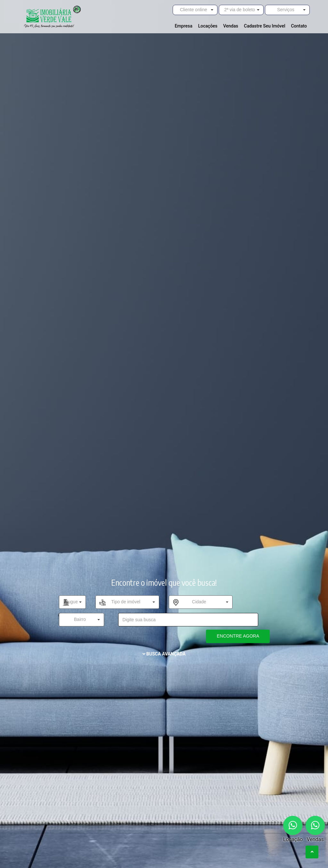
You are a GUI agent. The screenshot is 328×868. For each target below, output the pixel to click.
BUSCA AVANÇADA (164, 654)
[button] (195, 10)
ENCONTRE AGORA (238, 636)
